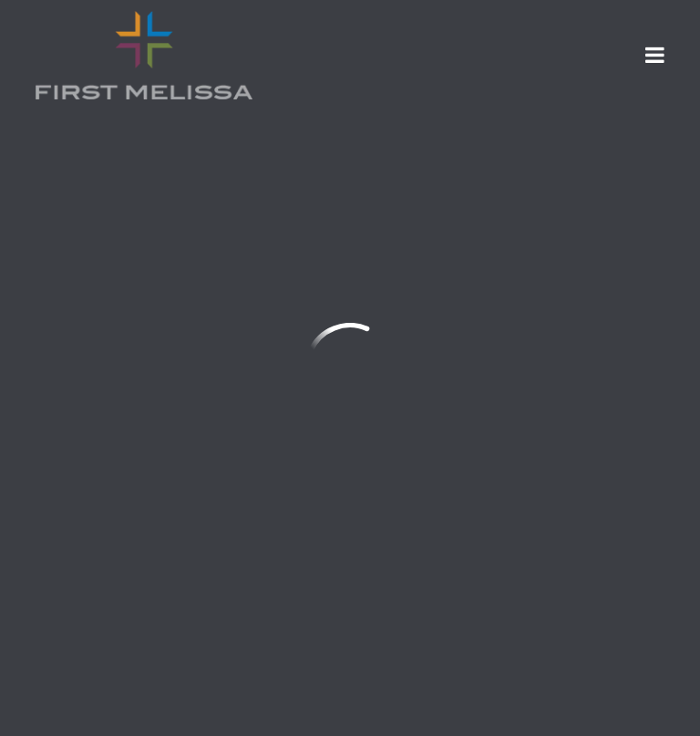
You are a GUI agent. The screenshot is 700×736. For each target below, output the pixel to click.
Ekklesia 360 (628, 703)
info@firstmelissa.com (118, 349)
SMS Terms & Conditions (312, 601)
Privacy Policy (488, 601)
